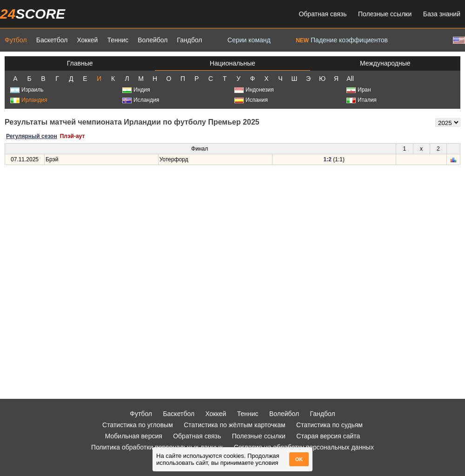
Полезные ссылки (385, 14)
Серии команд (249, 40)
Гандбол (189, 40)
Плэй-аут (73, 136)
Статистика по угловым (138, 425)
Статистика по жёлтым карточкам (235, 425)
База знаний (442, 14)
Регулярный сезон (32, 136)
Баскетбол (52, 40)
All (350, 79)
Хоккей (87, 40)
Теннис (118, 40)
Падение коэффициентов (342, 40)
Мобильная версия (134, 436)
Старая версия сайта (328, 436)
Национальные (232, 63)
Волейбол (153, 40)
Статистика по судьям (329, 425)
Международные (385, 63)
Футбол (16, 40)
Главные (80, 63)
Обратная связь (322, 14)
